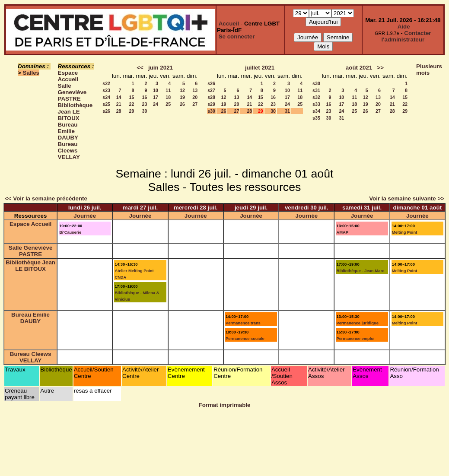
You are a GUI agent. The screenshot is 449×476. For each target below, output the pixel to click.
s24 (106, 97)
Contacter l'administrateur (406, 36)
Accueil (229, 24)
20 (195, 97)
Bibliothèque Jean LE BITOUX (75, 112)
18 (168, 97)
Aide (404, 27)
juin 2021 (161, 68)
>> (380, 68)
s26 (106, 111)
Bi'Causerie (70, 232)
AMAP (342, 232)
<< (140, 68)
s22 (106, 83)
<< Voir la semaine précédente (46, 198)
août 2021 (359, 68)
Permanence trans (243, 323)
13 (195, 90)
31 (287, 111)
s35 (316, 118)
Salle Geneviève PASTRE (72, 92)
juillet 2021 (260, 68)
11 (168, 90)
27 (195, 104)
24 (156, 104)
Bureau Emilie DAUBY (68, 131)
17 (156, 97)
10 (156, 90)
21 (119, 104)
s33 (316, 104)
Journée (85, 216)
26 (182, 104)
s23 (106, 90)
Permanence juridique (357, 323)
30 (145, 111)
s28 (211, 97)
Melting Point (405, 232)
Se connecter (237, 36)
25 (168, 104)
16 (145, 97)
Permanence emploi (355, 339)
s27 (211, 90)
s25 (106, 104)
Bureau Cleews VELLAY (69, 151)
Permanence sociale (245, 339)
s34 (316, 111)
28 (119, 111)
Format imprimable (225, 405)
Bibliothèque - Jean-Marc (360, 271)
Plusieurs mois (429, 70)
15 (132, 97)
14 (119, 97)
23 (145, 104)
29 (132, 111)
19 (182, 97)
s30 (211, 111)
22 (132, 104)
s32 (316, 97)
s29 (211, 104)
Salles (31, 73)
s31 (316, 90)
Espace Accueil (68, 76)
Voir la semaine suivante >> (407, 198)
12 (182, 90)
